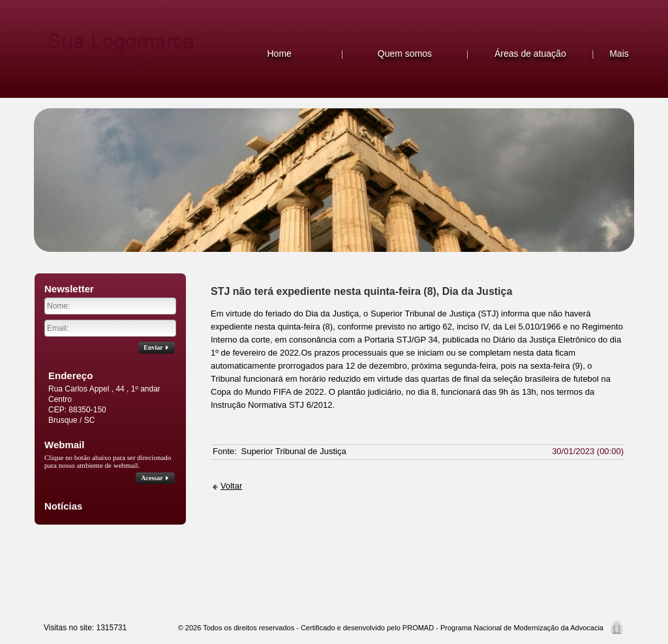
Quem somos (405, 54)
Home (279, 54)
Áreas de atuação (530, 54)
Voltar (231, 486)
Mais (619, 54)
